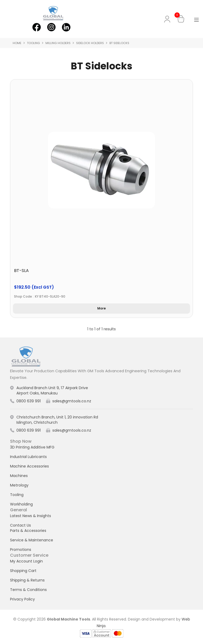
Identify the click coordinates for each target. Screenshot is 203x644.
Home (17, 43)
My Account (168, 19)
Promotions (21, 550)
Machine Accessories (29, 466)
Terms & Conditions (28, 590)
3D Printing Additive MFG (32, 447)
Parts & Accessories (28, 531)
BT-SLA (21, 271)
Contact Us (20, 525)
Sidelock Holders (90, 43)
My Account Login (26, 561)
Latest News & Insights (31, 516)
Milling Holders (58, 43)
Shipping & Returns (27, 580)
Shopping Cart (23, 571)
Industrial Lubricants (28, 457)
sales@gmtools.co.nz (72, 401)
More (101, 308)
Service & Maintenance (32, 540)
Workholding (21, 504)
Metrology (19, 485)
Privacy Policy (22, 599)
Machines (19, 476)
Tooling (33, 43)
